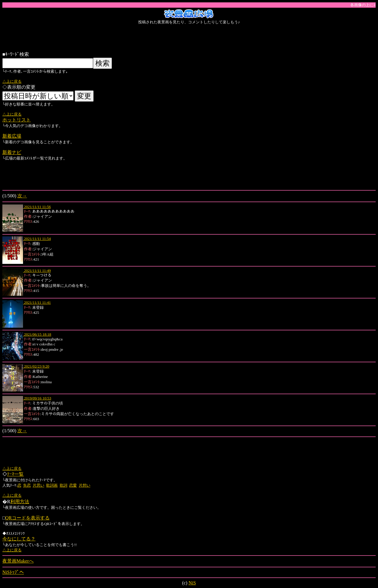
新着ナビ (12, 152)
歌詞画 (52, 485)
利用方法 (20, 502)
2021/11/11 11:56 (37, 207)
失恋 (27, 485)
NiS (192, 583)
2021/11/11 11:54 (37, 239)
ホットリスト (17, 120)
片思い (39, 485)
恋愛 (73, 485)
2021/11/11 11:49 (37, 271)
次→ (22, 196)
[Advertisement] (189, 38)
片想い (85, 485)
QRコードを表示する (27, 518)
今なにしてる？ (19, 539)
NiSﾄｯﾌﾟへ (13, 572)
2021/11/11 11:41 (37, 302)
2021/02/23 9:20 (36, 366)
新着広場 (12, 136)
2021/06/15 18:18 (37, 334)
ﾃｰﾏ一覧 (15, 474)
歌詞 (63, 485)
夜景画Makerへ (18, 561)
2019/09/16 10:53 (37, 398)
